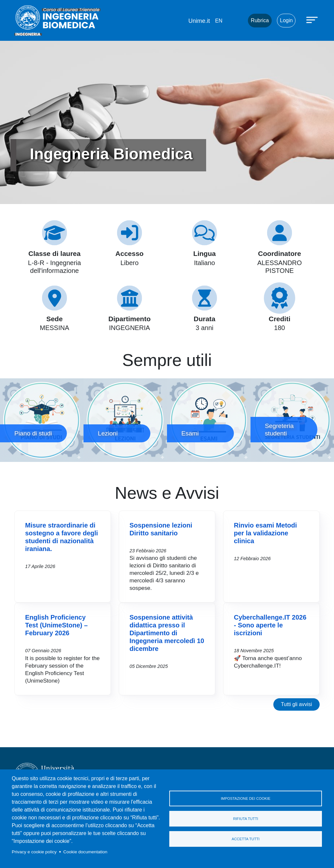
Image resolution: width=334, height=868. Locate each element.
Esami (209, 420)
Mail (235, 21)
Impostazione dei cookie (246, 798)
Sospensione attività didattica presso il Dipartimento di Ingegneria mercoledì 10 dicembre (167, 633)
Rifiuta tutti (246, 819)
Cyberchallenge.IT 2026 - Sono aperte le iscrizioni (270, 625)
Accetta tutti (245, 839)
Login (286, 20)
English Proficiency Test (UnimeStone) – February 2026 (56, 625)
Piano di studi (42, 420)
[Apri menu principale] (313, 20)
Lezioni (125, 420)
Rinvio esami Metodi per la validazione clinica (265, 533)
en (219, 21)
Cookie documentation (85, 852)
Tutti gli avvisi (296, 704)
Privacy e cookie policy (34, 852)
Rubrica (260, 20)
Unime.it (199, 21)
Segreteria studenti (292, 420)
